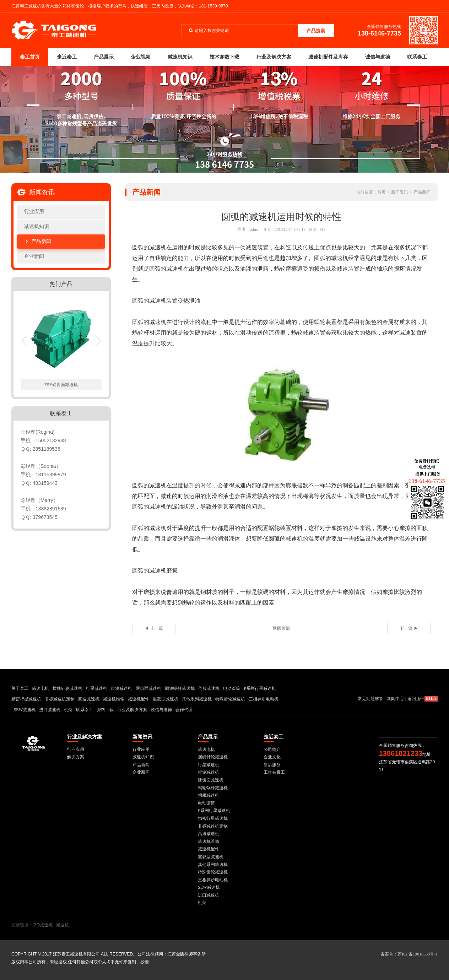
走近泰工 (67, 57)
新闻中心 (395, 699)
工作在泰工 (274, 772)
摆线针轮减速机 (67, 688)
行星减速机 (97, 688)
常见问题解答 (370, 699)
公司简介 (272, 749)
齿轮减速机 (121, 688)
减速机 (63, 925)
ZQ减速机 (43, 925)
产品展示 (104, 57)
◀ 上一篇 (154, 628)
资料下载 (105, 710)
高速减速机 (89, 699)
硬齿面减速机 (148, 688)
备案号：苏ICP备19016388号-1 (409, 954)
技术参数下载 (224, 57)
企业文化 (272, 757)
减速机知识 (180, 57)
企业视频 (141, 57)
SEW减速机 (25, 710)
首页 (382, 192)
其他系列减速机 (197, 699)
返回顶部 (281, 628)
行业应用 (34, 212)
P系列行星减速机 (260, 688)
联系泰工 (417, 57)
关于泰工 (20, 688)
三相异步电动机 (264, 699)
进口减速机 (50, 710)
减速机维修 (114, 699)
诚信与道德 (378, 57)
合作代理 (184, 710)
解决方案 (76, 757)
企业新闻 (34, 256)
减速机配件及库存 (328, 57)
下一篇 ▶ (409, 628)
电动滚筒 (232, 688)
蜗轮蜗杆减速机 (180, 688)
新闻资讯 (400, 192)
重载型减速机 (166, 699)
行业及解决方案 (274, 57)
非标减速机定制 (60, 699)
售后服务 (272, 765)
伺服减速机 (209, 688)
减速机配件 (139, 699)
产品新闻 (41, 241)
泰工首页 (30, 57)
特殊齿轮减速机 (230, 699)
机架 (68, 710)
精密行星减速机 (26, 699)
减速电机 (40, 688)
